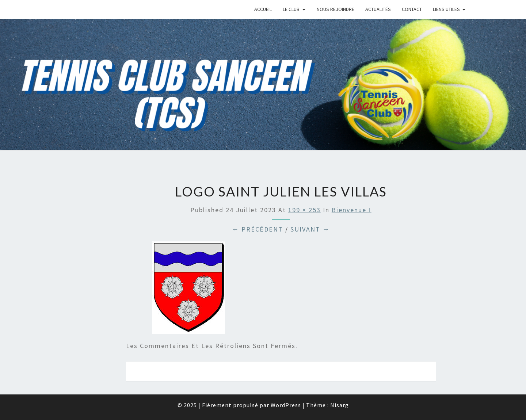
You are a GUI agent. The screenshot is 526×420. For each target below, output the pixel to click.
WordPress (286, 405)
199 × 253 (304, 210)
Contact (412, 9)
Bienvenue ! (352, 210)
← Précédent (258, 229)
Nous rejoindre (336, 9)
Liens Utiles (446, 9)
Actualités (378, 9)
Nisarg (340, 405)
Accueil (263, 9)
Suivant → (310, 229)
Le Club (291, 9)
